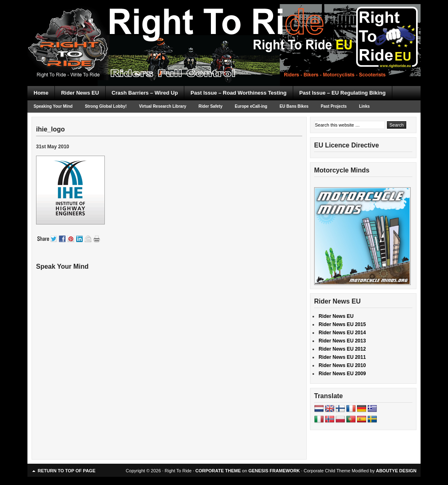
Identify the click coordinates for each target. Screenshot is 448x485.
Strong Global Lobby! (106, 106)
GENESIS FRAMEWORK (274, 471)
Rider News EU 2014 (342, 333)
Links (364, 106)
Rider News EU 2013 (342, 341)
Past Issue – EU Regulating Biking (343, 93)
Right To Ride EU (224, 29)
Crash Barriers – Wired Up (145, 93)
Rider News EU (80, 93)
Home (41, 93)
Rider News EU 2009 (342, 374)
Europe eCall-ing (251, 106)
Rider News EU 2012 (342, 349)
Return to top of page (67, 471)
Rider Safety (210, 106)
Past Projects (334, 106)
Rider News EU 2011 (342, 357)
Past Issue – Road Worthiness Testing (238, 93)
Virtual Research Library (162, 106)
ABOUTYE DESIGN (396, 471)
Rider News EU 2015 (342, 324)
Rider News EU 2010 (342, 365)
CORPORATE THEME (218, 471)
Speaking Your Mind (53, 106)
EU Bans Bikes (294, 106)
